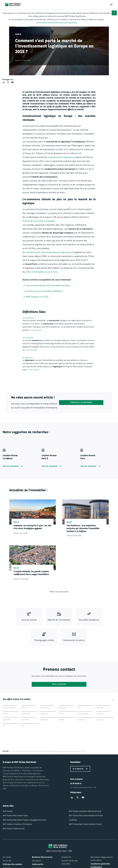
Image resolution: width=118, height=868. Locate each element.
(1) (23, 318)
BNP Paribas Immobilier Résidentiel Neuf (85, 811)
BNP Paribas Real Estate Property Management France (24, 820)
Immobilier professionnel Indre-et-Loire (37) (105, 719)
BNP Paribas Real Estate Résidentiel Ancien (86, 816)
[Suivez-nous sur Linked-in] (72, 798)
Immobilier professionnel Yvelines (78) (103, 713)
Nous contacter (59, 684)
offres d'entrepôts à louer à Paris (42, 272)
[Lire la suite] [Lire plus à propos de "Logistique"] (34, 370)
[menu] (111, 5)
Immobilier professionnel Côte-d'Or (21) (68, 713)
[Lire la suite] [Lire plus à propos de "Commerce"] (32, 350)
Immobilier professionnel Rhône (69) (28, 707)
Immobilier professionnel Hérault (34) (103, 707)
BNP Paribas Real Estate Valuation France (85, 824)
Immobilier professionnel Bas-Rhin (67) (11, 713)
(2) (23, 338)
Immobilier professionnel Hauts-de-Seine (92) (85, 713)
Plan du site (7, 861)
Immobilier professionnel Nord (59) (86, 707)
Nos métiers (7, 857)
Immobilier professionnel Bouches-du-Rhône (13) (10, 707)
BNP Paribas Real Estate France (15, 816)
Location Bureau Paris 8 (49, 457)
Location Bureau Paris (88, 457)
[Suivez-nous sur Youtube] (83, 798)
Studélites (73, 820)
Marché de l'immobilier (59, 620)
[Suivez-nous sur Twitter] (77, 798)
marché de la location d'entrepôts (39, 221)
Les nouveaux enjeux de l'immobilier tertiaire (48, 285)
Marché (18, 34)
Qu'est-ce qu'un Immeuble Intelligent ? (45, 291)
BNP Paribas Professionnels (14, 829)
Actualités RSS (66, 857)
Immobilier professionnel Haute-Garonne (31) (47, 707)
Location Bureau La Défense (10, 457)
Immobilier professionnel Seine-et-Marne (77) (49, 719)
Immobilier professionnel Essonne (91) (28, 719)
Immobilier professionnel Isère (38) (11, 725)
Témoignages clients (44, 640)
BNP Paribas (8, 811)
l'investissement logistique (60, 157)
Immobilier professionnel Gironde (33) (66, 707)
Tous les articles (29, 620)
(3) (23, 357)
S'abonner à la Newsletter (81, 402)
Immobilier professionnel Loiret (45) (30, 725)
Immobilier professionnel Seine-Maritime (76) (86, 719)
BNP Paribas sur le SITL (37, 297)
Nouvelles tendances (89, 620)
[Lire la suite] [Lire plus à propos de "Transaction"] (36, 330)
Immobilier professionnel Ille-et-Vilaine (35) (48, 713)
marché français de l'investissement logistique (48, 252)
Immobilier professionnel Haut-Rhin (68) (68, 719)
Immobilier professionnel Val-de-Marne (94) (11, 719)
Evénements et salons (74, 640)
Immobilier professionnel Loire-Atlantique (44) (30, 713)
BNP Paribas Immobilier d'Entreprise (17, 824)
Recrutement (36, 861)
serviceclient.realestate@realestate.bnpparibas (57, 23)
